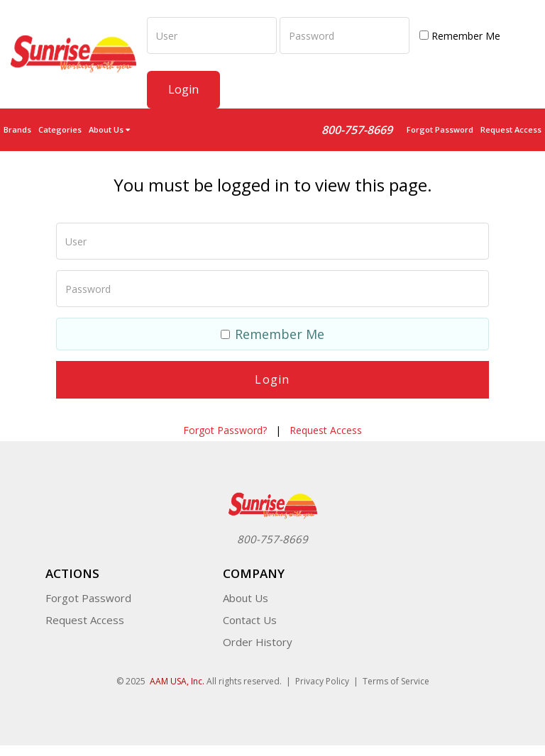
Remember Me (460, 36)
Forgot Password (440, 129)
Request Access (511, 129)
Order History (258, 642)
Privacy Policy (322, 681)
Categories (60, 129)
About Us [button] (109, 129)
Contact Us (250, 620)
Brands (17, 129)
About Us (246, 598)
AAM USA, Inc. (177, 681)
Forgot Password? (225, 430)
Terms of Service (396, 681)
